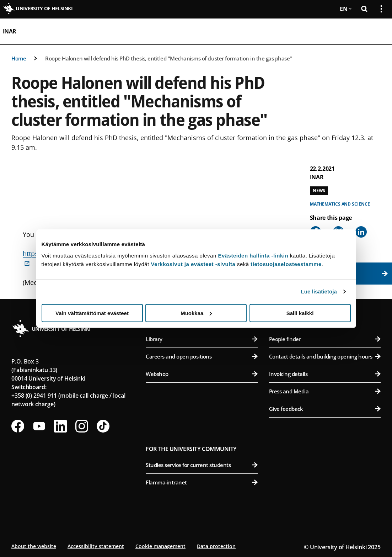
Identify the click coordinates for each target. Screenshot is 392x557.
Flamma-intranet (202, 482)
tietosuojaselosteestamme (286, 264)
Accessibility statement (96, 546)
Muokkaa (196, 313)
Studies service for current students (202, 465)
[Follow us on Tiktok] (103, 426)
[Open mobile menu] (378, 31)
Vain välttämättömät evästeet (92, 313)
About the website (34, 546)
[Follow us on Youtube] (39, 426)
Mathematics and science (340, 204)
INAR (10, 31)
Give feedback (325, 409)
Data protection (216, 546)
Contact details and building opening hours (325, 356)
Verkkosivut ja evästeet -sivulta (193, 264)
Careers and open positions (202, 356)
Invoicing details (325, 374)
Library (202, 339)
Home (19, 58)
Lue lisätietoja (319, 291)
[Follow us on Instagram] (82, 426)
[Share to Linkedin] (361, 232)
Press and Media (325, 391)
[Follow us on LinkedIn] (60, 426)
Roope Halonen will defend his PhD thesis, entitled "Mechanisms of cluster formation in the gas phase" (169, 58)
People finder (325, 339)
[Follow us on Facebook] (18, 426)
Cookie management (160, 546)
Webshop (202, 374)
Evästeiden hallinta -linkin (253, 255)
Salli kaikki (300, 313)
